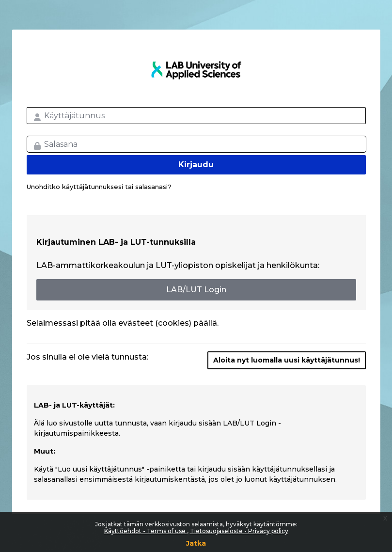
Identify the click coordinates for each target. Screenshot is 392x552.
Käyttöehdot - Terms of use (146, 531)
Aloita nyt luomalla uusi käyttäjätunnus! (287, 360)
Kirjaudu (196, 165)
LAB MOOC (196, 70)
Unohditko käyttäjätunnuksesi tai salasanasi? (99, 187)
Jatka (196, 543)
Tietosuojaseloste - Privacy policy (239, 531)
